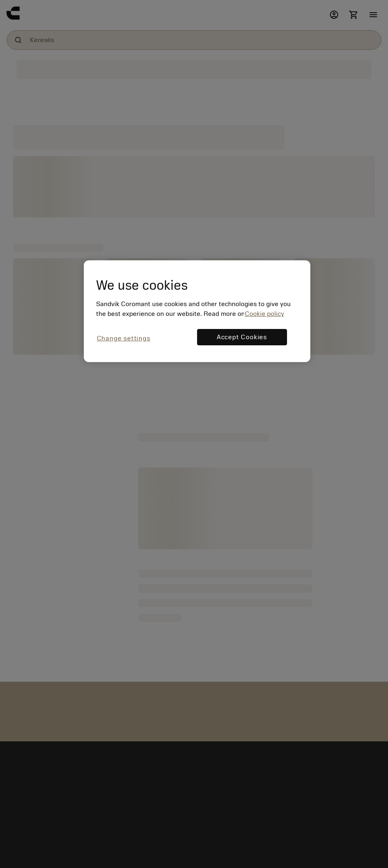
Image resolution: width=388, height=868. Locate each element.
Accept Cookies (242, 337)
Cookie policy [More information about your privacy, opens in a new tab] (265, 314)
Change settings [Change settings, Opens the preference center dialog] (124, 338)
